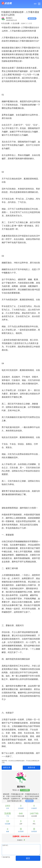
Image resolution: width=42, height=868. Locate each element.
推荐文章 (7, 768)
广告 (8, 816)
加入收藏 (29, 23)
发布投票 (34, 831)
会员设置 (21, 831)
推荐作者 (31, 768)
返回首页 (32, 18)
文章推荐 (21, 808)
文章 (8, 808)
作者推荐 (34, 808)
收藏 (8, 831)
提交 (28, 858)
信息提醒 (8, 824)
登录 (35, 4)
